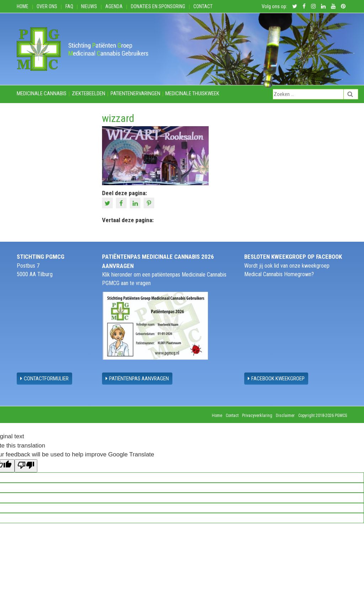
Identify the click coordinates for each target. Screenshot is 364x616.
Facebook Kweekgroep (276, 379)
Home (23, 6)
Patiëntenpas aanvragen (137, 379)
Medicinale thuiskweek (192, 93)
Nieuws (89, 6)
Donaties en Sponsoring (158, 6)
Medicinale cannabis (42, 93)
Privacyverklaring (257, 416)
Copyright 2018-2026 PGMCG (323, 416)
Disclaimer (285, 416)
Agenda (114, 6)
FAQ (69, 6)
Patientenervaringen (135, 93)
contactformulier (44, 379)
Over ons (47, 6)
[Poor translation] (26, 466)
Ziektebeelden (89, 93)
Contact (203, 6)
